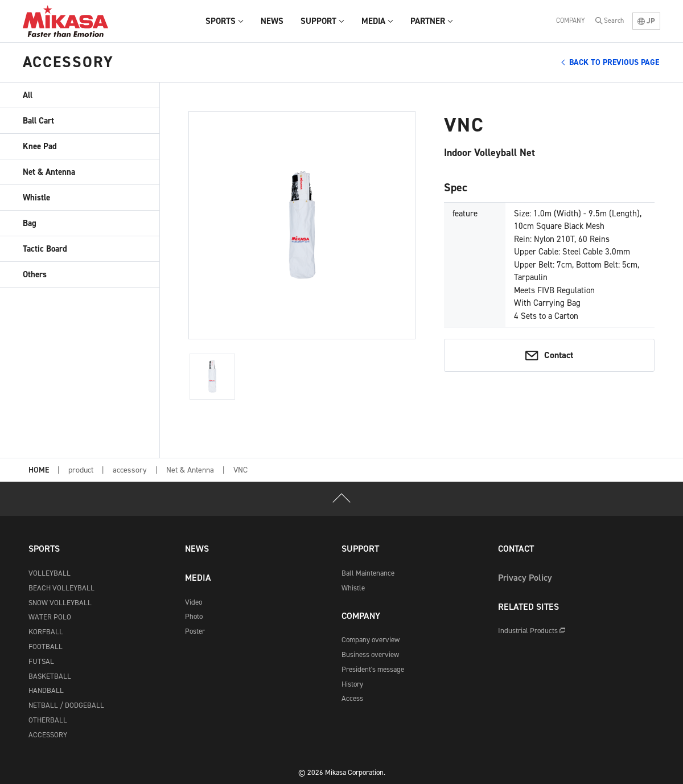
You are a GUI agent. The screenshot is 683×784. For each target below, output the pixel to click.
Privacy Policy (525, 578)
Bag (30, 223)
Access (352, 698)
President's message (373, 669)
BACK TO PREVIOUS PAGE (614, 62)
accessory (130, 470)
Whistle (36, 198)
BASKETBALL (50, 676)
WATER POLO (50, 617)
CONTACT (516, 549)
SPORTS (44, 549)
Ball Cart (38, 121)
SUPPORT (360, 549)
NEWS (197, 549)
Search (614, 20)
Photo (194, 616)
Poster (195, 631)
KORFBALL (46, 632)
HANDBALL (46, 690)
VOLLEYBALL (50, 573)
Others (35, 274)
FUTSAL (41, 661)
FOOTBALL (46, 647)
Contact (559, 355)
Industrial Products (532, 631)
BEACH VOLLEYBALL (61, 588)
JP (646, 21)
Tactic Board (45, 249)
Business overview (370, 654)
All (28, 95)
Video (194, 602)
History (352, 684)
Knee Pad (40, 146)
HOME (39, 471)
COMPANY (571, 20)
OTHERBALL (48, 720)
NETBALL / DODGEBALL (66, 705)
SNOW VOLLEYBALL (60, 603)
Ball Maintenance (368, 573)
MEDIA (198, 578)
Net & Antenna (49, 172)
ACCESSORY (48, 735)
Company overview (371, 640)
